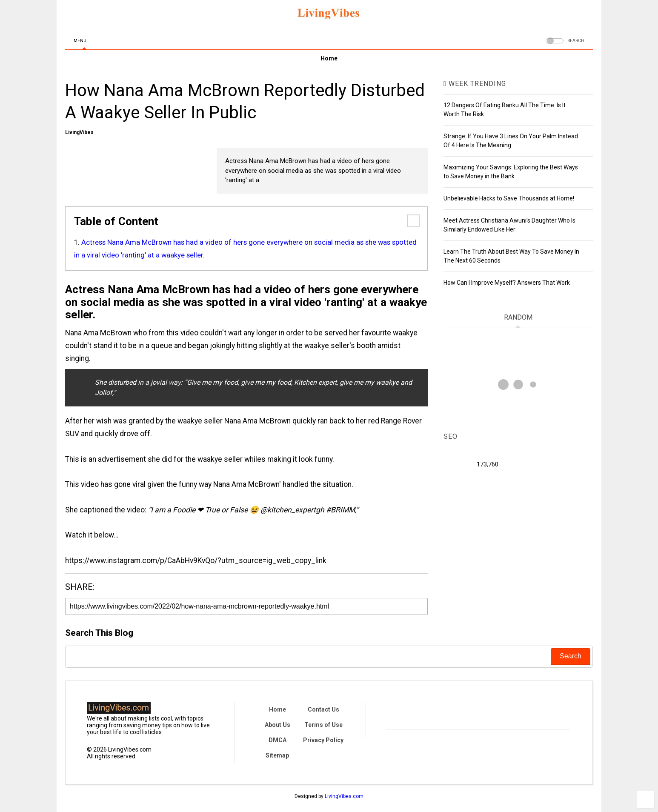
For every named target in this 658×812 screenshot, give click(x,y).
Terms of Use (323, 725)
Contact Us (323, 709)
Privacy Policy (323, 740)
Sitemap (277, 755)
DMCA (278, 740)
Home (329, 58)
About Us (278, 725)
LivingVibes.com (344, 796)
